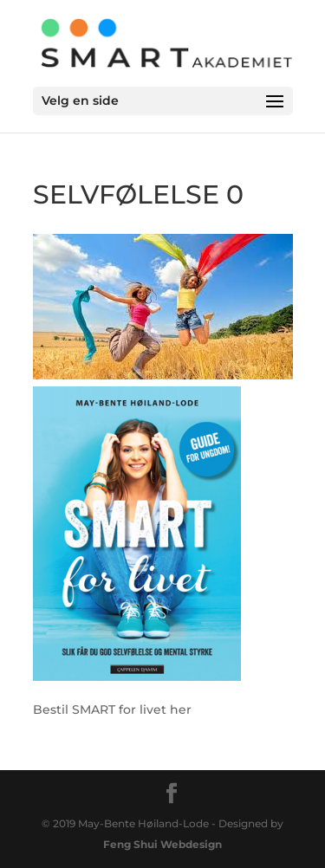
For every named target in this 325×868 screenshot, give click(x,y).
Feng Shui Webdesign (162, 844)
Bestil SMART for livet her (112, 709)
